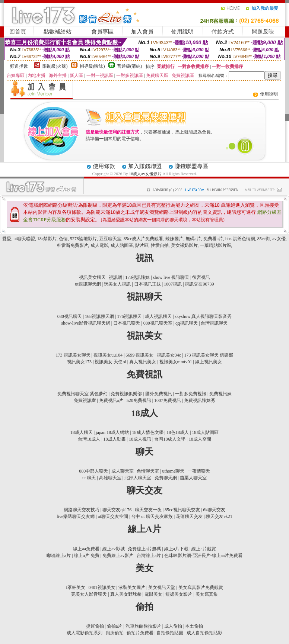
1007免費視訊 (168, 400)
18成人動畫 (115, 439)
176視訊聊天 (129, 316)
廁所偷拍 (115, 633)
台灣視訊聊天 (214, 323)
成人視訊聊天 (158, 316)
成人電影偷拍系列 (85, 633)
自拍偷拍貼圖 (170, 633)
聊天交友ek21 (219, 516)
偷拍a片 (115, 626)
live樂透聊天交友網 (76, 516)
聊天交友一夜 (148, 510)
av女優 (279, 239)
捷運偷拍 (95, 626)
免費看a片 (213, 239)
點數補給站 (58, 32)
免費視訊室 (85, 400)
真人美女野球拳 (126, 594)
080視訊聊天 (70, 316)
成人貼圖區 (122, 245)
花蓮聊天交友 (189, 516)
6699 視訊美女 (139, 355)
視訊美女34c (169, 355)
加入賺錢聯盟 (145, 166)
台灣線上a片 (149, 556)
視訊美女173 (79, 362)
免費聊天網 (166, 478)
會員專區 (102, 32)
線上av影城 (113, 549)
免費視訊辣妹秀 (200, 400)
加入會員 (142, 32)
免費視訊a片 (111, 400)
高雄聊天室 (110, 478)
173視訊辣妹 (137, 277)
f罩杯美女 (76, 587)
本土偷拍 (194, 626)
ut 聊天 (89, 478)
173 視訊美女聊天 (73, 355)
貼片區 (142, 245)
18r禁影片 (47, 239)
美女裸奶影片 (184, 245)
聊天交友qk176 (117, 510)
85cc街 (264, 239)
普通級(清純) (130, 66)
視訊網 (115, 277)
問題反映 (263, 32)
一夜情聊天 (199, 471)
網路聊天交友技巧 (82, 510)
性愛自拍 (160, 245)
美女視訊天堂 (162, 587)
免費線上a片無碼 (144, 549)
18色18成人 (178, 432)
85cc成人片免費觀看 (144, 239)
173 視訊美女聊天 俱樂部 (209, 355)
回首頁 (18, 32)
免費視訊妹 (220, 394)
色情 (63, 239)
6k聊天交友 (214, 510)
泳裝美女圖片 (132, 587)
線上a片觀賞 (204, 549)
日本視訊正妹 (147, 284)
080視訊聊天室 (158, 323)
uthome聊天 (173, 471)
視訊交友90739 (199, 284)
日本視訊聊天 (127, 323)
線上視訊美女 (209, 362)
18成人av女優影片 (146, 174)
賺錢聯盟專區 (191, 166)
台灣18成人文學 (170, 439)
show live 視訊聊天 (171, 277)
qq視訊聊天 (187, 323)
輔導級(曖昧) (92, 66)
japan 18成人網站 (112, 432)
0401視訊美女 (102, 587)
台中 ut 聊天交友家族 (152, 516)
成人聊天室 (123, 471)
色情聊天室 (148, 471)
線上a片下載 (176, 549)
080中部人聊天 (93, 471)
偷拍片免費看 (140, 633)
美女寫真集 (207, 594)
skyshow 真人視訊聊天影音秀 (203, 316)
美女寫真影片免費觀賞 (201, 587)
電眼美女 (153, 594)
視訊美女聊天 (92, 277)
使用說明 (182, 32)
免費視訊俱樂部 (126, 394)
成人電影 (99, 245)
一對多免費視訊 (191, 394)
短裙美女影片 (179, 594)
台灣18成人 (89, 439)
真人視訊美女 (143, 362)
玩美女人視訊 (117, 284)
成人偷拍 (173, 626)
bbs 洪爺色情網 (240, 239)
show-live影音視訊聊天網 (86, 323)
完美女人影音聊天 (89, 594)
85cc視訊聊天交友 (182, 510)
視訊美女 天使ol (110, 362)
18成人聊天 (82, 432)
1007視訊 (173, 284)
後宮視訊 (201, 277)
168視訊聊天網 (99, 316)
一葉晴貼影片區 (216, 245)
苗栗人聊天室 (193, 478)
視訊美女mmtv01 (176, 362)
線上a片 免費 (86, 556)
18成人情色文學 (148, 432)
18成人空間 (200, 439)
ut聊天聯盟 (24, 239)
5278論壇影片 (83, 239)
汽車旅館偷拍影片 (143, 626)
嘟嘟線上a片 (59, 556)
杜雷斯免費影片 (73, 245)
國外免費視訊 (159, 394)
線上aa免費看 (86, 549)
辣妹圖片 (174, 239)
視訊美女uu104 (108, 355)
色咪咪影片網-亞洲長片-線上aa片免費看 (204, 556)
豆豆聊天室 (110, 239)
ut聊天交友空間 (113, 516)
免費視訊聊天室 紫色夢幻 (82, 394)
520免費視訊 (139, 400)
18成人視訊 (140, 439)
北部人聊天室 (138, 478)
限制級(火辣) (55, 66)
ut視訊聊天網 (88, 284)
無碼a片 (193, 239)
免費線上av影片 (118, 556)
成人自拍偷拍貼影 (204, 633)
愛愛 (7, 239)
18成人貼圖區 (205, 432)
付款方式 (223, 32)
